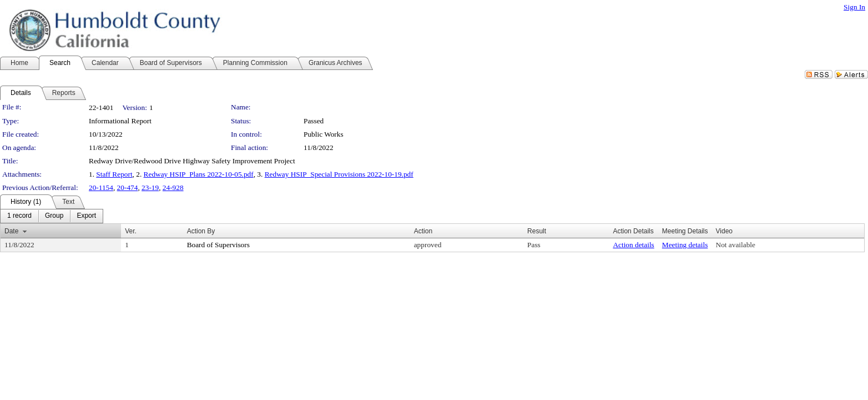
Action (423, 231)
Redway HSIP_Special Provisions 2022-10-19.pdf (339, 174)
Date (11, 231)
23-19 (150, 187)
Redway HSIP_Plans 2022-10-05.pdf (199, 174)
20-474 (128, 187)
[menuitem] (19, 216)
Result (537, 231)
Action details (633, 245)
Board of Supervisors (218, 245)
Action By (201, 231)
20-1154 (101, 187)
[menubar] (52, 216)
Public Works (324, 134)
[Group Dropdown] (54, 216)
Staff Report (114, 174)
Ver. (131, 231)
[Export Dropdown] (86, 216)
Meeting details (685, 245)
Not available (736, 245)
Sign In (854, 7)
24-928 (173, 187)
